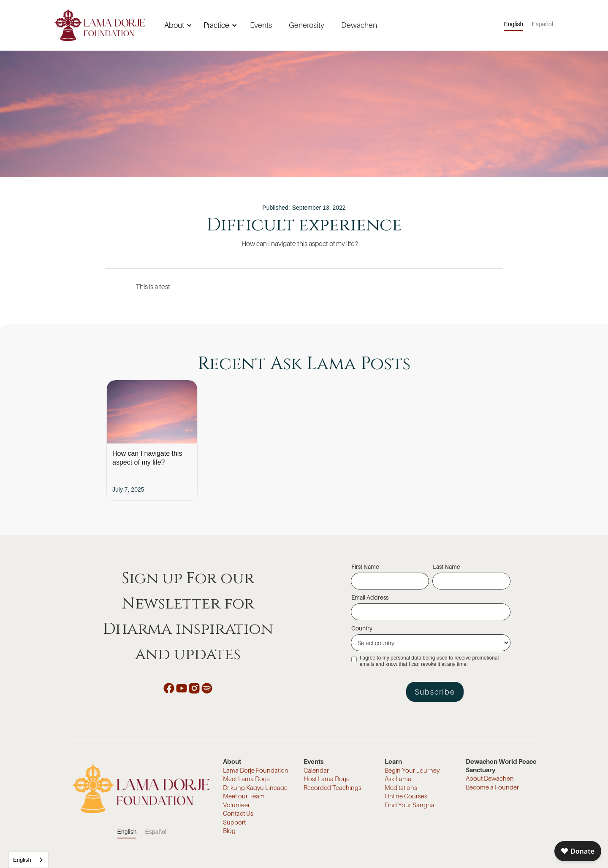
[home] (100, 25)
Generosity (307, 25)
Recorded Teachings (332, 787)
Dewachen (359, 25)
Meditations (401, 787)
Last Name (446, 566)
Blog (229, 830)
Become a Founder (492, 787)
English (22, 860)
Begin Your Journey (412, 770)
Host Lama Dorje (327, 779)
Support (234, 822)
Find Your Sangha (410, 805)
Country (362, 628)
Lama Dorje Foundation (256, 770)
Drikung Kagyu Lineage (255, 787)
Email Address (370, 597)
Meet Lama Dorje (246, 779)
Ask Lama (398, 779)
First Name (365, 566)
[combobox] (28, 860)
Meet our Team (244, 796)
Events (261, 25)
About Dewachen (490, 778)
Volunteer (236, 805)
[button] (177, 25)
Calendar (316, 770)
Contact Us (238, 813)
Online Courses (406, 796)
